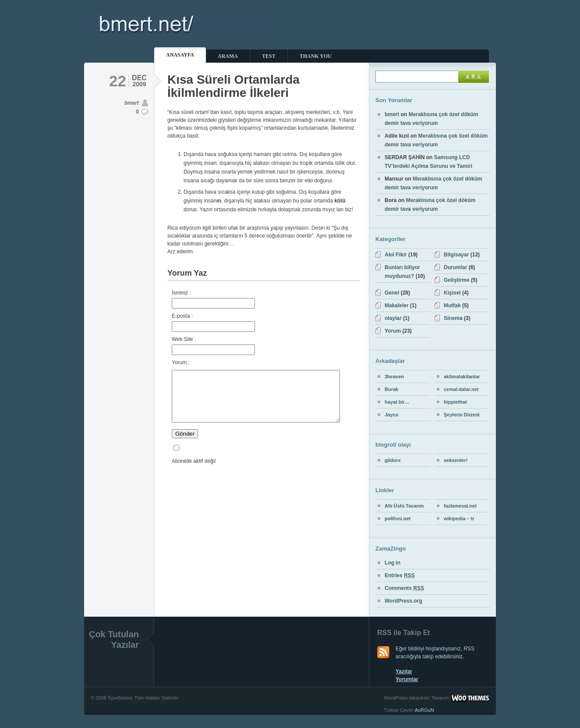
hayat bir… (397, 402)
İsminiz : (213, 299)
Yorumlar (407, 679)
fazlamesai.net (460, 506)
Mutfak (452, 305)
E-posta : (213, 322)
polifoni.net (398, 518)
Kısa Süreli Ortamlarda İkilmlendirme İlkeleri (233, 86)
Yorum (393, 331)
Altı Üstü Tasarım (404, 506)
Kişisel (452, 293)
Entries (400, 575)
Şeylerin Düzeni (462, 415)
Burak (391, 389)
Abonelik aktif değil (194, 472)
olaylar (393, 318)
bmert (132, 103)
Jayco (391, 415)
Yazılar (404, 671)
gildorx (393, 460)
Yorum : (181, 362)
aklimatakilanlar (462, 376)
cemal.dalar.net (461, 389)
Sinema (453, 318)
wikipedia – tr (459, 518)
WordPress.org (403, 601)
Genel (392, 293)
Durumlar (455, 267)
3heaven (394, 376)
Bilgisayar (456, 255)
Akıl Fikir (396, 255)
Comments (404, 588)
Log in (393, 563)
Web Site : (213, 346)
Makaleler (397, 305)
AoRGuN (424, 710)
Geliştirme (457, 280)
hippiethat (455, 402)
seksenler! (456, 460)
